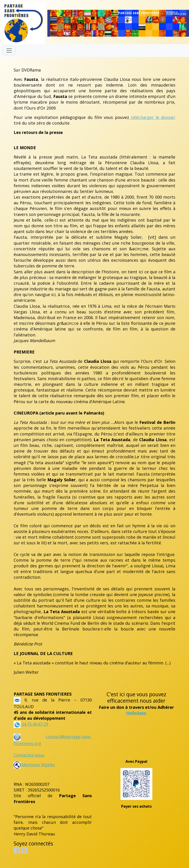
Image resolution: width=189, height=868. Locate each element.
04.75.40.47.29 (34, 724)
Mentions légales (34, 765)
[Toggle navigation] (9, 51)
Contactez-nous (29, 755)
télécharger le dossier (152, 117)
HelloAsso (136, 713)
